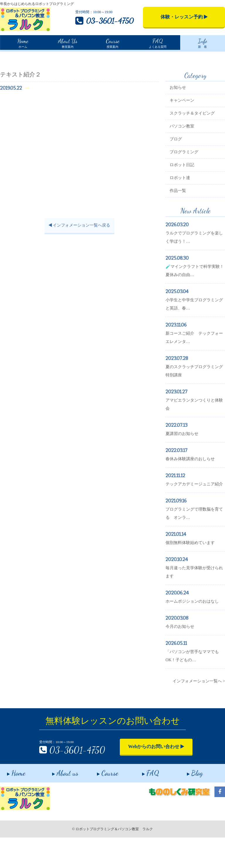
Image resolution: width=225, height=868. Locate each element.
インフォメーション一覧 (37, 56)
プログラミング (187, 179)
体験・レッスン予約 (184, 17)
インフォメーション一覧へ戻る (79, 252)
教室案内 (68, 43)
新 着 (202, 43)
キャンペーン (185, 127)
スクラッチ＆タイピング (195, 140)
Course (101, 802)
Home (5, 56)
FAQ (144, 802)
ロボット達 (183, 205)
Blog (188, 802)
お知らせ (181, 114)
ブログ (179, 166)
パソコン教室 (185, 153)
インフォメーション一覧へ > (199, 716)
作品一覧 (181, 218)
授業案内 (112, 43)
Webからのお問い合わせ (145, 772)
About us (58, 802)
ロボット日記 (185, 192)
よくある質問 (157, 43)
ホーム (23, 43)
